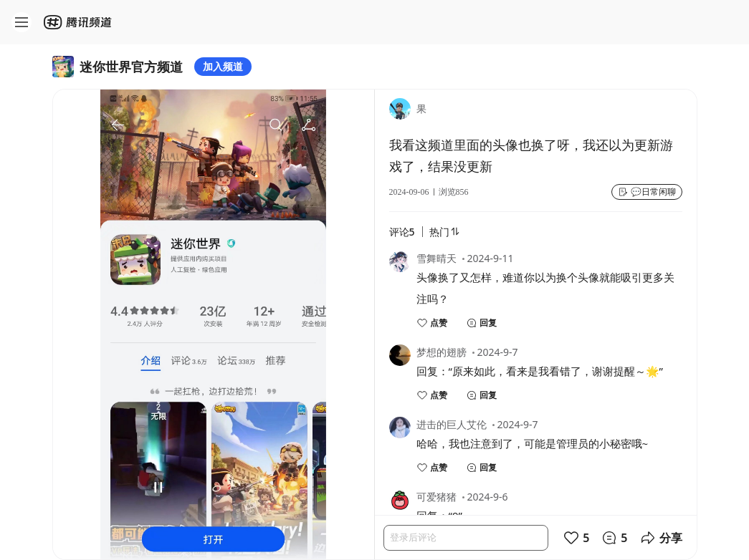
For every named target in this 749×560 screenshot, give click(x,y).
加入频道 (223, 66)
